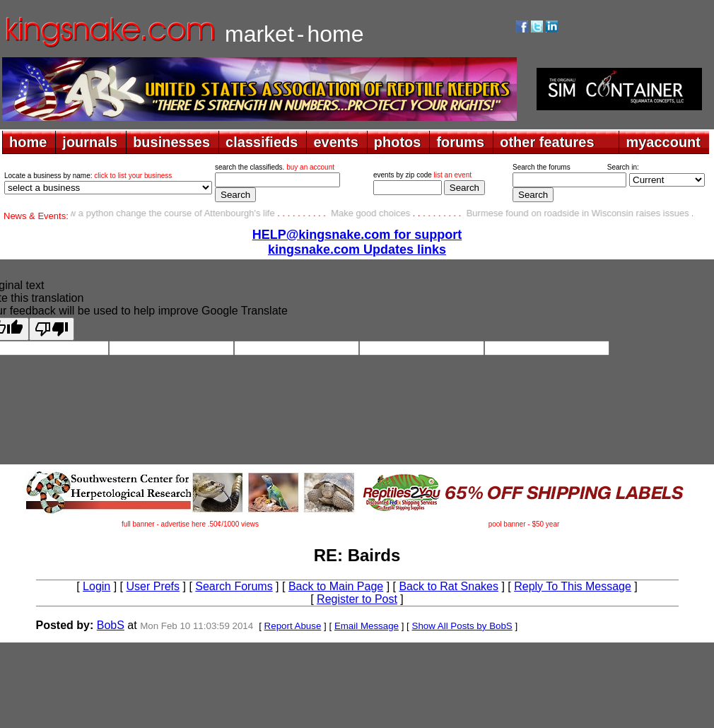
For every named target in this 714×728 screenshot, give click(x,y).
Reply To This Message (573, 586)
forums (460, 142)
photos (398, 142)
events (335, 142)
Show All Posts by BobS (462, 626)
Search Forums (234, 586)
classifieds (262, 142)
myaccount (663, 142)
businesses (171, 142)
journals (90, 142)
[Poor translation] (52, 329)
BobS (111, 625)
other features (547, 142)
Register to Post (357, 599)
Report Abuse (293, 626)
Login (96, 586)
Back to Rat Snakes (449, 586)
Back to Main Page (336, 586)
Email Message (367, 626)
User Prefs (153, 586)
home (28, 142)
